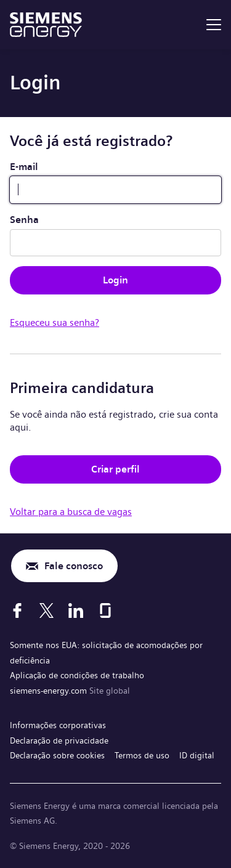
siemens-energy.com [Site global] (50, 691)
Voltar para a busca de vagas (71, 512)
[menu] (214, 25)
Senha (24, 220)
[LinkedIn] (76, 610)
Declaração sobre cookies (57, 755)
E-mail (24, 167)
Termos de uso (142, 755)
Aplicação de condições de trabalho (77, 675)
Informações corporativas (58, 725)
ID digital (197, 755)
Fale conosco (74, 566)
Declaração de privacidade (59, 740)
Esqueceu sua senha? (55, 322)
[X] (47, 610)
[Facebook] (17, 610)
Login (115, 280)
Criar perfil (115, 469)
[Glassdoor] (105, 610)
